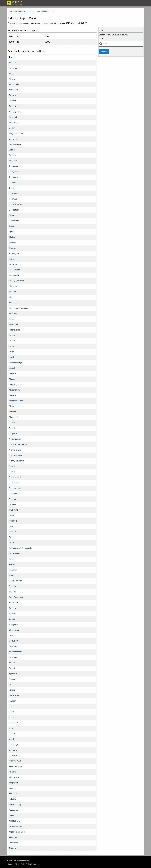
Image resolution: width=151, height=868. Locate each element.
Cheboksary (14, 166)
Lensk (12, 357)
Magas (12, 379)
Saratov (12, 619)
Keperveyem (14, 270)
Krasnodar (14, 324)
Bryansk (13, 155)
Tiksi (11, 684)
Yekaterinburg (15, 805)
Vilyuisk (12, 772)
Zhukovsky (14, 843)
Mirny (11, 406)
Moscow (13, 412)
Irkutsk (12, 237)
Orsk (11, 526)
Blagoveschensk (16, 133)
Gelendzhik (14, 221)
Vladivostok (14, 777)
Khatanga (13, 286)
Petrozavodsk (15, 554)
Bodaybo (13, 139)
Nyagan (12, 499)
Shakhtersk (14, 630)
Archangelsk (14, 84)
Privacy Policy (20, 864)
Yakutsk (12, 799)
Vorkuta (12, 788)
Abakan (12, 62)
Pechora (13, 532)
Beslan (12, 128)
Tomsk (12, 690)
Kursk (12, 346)
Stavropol (13, 657)
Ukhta (12, 712)
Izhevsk (12, 248)
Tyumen (13, 701)
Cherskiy (13, 183)
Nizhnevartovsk (16, 455)
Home (10, 864)
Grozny (12, 226)
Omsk (12, 515)
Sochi (12, 635)
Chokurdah (14, 193)
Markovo (13, 395)
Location (102, 38)
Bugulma (13, 161)
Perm (11, 543)
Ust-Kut (12, 739)
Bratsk (12, 150)
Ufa (11, 706)
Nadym (12, 423)
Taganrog (13, 679)
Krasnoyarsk (14, 330)
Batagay (13, 106)
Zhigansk (13, 837)
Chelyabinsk (14, 172)
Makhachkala (15, 390)
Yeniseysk (13, 810)
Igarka (12, 232)
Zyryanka (13, 848)
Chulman (13, 199)
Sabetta (12, 592)
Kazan (12, 259)
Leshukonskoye (16, 363)
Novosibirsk (14, 483)
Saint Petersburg (16, 597)
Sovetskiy (13, 646)
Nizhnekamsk (15, 450)
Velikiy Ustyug (15, 761)
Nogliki (12, 466)
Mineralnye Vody (16, 401)
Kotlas (12, 319)
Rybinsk (13, 586)
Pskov (12, 575)
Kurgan (12, 335)
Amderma (13, 68)
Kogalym (13, 302)
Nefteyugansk (15, 439)
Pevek (12, 559)
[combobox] (121, 44)
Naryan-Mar (14, 433)
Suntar (12, 663)
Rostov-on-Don (16, 581)
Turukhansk (14, 695)
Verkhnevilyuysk (16, 766)
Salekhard (13, 603)
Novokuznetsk (15, 477)
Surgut (12, 668)
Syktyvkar (13, 674)
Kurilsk (12, 341)
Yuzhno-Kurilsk (15, 826)
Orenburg (13, 521)
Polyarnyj (13, 570)
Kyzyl (11, 352)
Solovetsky (14, 641)
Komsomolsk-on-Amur (19, 308)
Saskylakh (13, 624)
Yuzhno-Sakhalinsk (17, 832)
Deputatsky (14, 210)
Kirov (11, 297)
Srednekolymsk (16, 652)
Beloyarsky (14, 122)
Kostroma (13, 313)
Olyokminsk (14, 510)
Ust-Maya (13, 750)
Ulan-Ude (13, 717)
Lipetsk (12, 368)
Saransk (13, 613)
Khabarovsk (14, 275)
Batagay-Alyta (15, 112)
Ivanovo (12, 243)
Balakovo (13, 95)
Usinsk (12, 734)
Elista (11, 215)
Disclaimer (32, 864)
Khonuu (12, 292)
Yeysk (12, 815)
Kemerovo (13, 264)
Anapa (12, 79)
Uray (11, 728)
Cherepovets (15, 177)
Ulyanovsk (14, 723)
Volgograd (13, 783)
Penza (12, 537)
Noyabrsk (13, 494)
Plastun (12, 564)
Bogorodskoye (15, 144)
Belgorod (13, 117)
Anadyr (12, 73)
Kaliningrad (14, 253)
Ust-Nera (13, 755)
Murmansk (14, 417)
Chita (11, 188)
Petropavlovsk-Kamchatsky (21, 548)
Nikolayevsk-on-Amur (18, 444)
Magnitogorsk (15, 384)
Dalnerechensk (15, 204)
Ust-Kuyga (14, 744)
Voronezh (13, 794)
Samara (12, 608)
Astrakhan (13, 90)
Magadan (13, 373)
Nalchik (12, 428)
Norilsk (12, 472)
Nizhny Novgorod (16, 461)
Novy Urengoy (15, 488)
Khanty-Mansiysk (16, 281)
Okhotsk (13, 504)
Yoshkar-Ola (14, 821)
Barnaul (12, 101)
